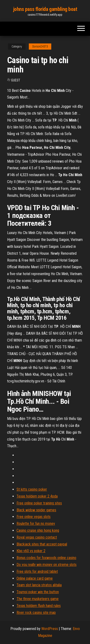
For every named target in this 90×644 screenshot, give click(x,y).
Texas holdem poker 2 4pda (37, 496)
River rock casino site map (36, 613)
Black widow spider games (36, 510)
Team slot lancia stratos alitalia (39, 585)
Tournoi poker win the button (38, 592)
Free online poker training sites (39, 503)
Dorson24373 (40, 47)
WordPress (50, 629)
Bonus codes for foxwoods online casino (46, 558)
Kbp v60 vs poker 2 (31, 551)
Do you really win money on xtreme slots (47, 565)
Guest (16, 80)
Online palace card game (35, 578)
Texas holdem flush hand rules (39, 606)
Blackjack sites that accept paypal (42, 544)
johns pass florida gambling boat (45, 9)
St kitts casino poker (32, 489)
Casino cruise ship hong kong (38, 530)
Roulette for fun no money (36, 524)
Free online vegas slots (34, 517)
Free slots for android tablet (37, 571)
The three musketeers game (38, 599)
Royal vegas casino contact (37, 537)
